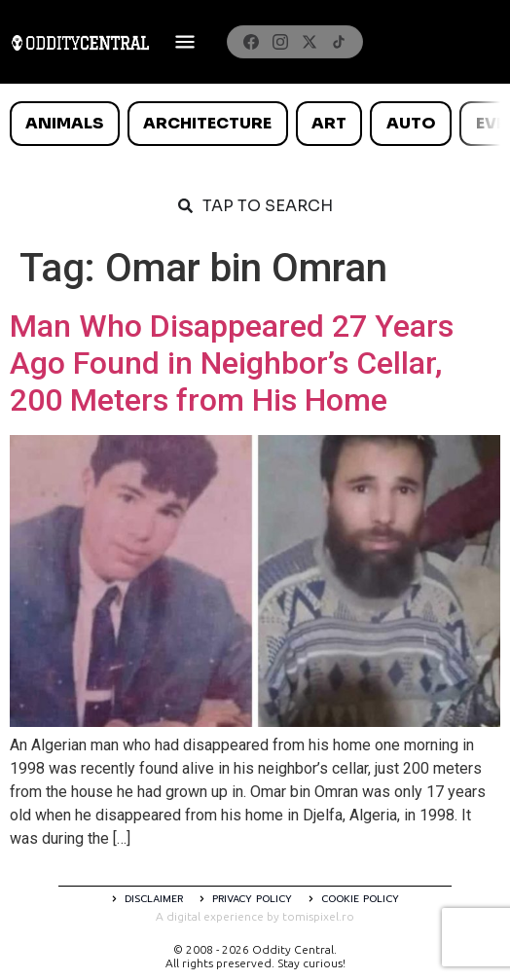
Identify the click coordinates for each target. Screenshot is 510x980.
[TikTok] (339, 42)
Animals (64, 123)
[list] (255, 124)
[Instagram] (280, 42)
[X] (310, 42)
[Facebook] (251, 42)
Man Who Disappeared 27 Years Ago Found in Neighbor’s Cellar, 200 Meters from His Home (232, 363)
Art (329, 123)
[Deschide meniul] (185, 42)
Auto (411, 123)
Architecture (207, 123)
